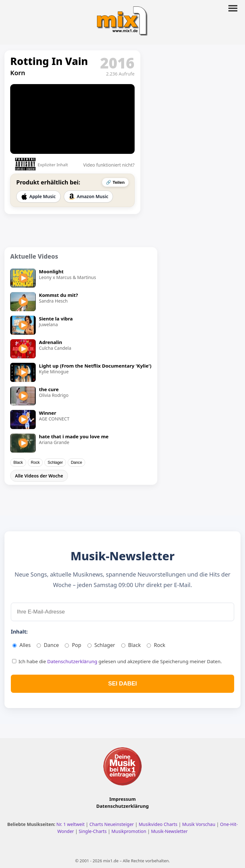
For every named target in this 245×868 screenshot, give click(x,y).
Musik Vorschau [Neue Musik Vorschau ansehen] (199, 824)
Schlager (55, 463)
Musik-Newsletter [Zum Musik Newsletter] (169, 831)
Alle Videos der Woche (39, 476)
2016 (117, 63)
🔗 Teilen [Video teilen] (115, 182)
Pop (73, 645)
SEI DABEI (122, 684)
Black (18, 463)
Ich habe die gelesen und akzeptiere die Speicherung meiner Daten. (117, 661)
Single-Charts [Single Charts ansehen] (93, 831)
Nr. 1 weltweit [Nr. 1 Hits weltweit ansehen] (71, 824)
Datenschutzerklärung (73, 661)
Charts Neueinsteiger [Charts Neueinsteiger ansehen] (112, 824)
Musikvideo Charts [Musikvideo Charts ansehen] (159, 824)
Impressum (123, 799)
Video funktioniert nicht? (109, 165)
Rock (35, 463)
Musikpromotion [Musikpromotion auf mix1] (129, 831)
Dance (76, 463)
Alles (22, 645)
